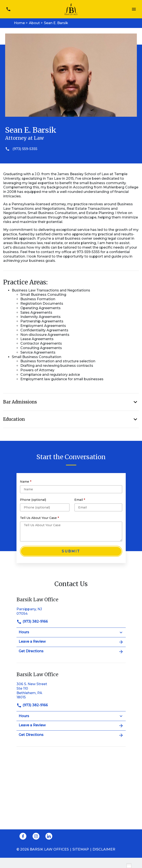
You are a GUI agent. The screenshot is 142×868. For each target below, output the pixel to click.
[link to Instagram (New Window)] (36, 836)
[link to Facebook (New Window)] (23, 836)
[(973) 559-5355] (71, 149)
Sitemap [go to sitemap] (81, 849)
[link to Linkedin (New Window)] (49, 836)
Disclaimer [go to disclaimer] (104, 849)
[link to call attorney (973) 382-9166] (8, 9)
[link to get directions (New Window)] (71, 611)
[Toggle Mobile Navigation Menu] (134, 9)
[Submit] (71, 551)
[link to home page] (71, 9)
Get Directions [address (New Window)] (71, 652)
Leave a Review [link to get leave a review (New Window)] (71, 642)
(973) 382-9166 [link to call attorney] (32, 621)
